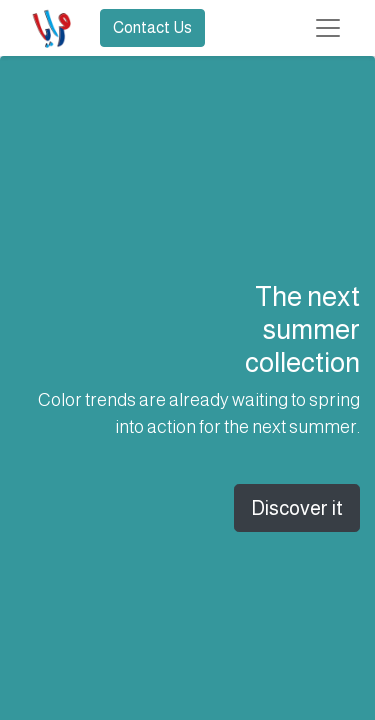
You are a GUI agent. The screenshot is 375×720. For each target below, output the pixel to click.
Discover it (297, 508)
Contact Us (152, 27)
